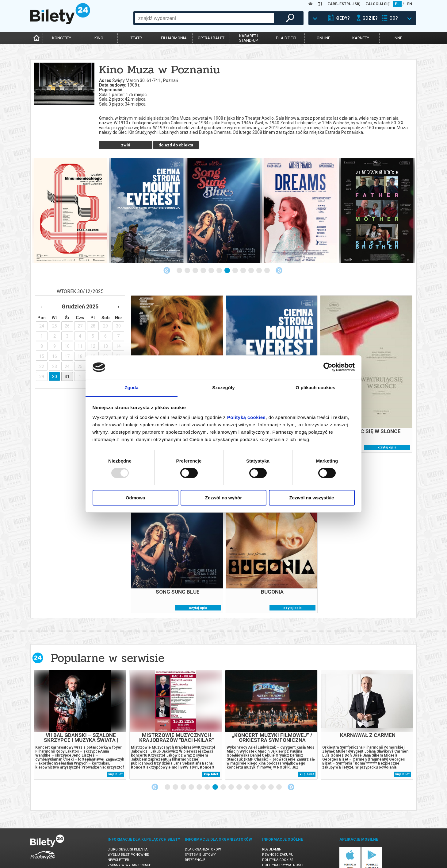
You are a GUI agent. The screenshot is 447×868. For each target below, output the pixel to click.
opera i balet (211, 38)
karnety (361, 38)
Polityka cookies (278, 844)
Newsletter (118, 844)
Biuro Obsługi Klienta (128, 834)
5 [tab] (212, 255)
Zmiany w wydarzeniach (130, 849)
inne (398, 38)
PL (397, 4)
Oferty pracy (274, 855)
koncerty (62, 38)
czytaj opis (387, 432)
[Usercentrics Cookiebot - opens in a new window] (328, 367)
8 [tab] (235, 255)
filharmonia (174, 38)
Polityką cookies (246, 417)
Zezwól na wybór (223, 498)
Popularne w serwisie (108, 642)
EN (410, 4)
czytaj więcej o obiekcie (126, 127)
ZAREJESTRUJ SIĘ (344, 4)
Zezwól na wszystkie (312, 498)
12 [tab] (267, 255)
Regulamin (272, 834)
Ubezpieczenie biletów (128, 855)
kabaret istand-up (249, 38)
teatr (136, 38)
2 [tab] (188, 255)
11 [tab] (259, 255)
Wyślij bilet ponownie (128, 839)
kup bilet (115, 759)
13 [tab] (263, 772)
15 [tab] (279, 772)
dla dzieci (286, 38)
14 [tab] (271, 772)
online (323, 38)
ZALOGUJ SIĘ (378, 4)
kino (99, 38)
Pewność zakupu (278, 839)
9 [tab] (243, 255)
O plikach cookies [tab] (315, 387)
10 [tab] (251, 255)
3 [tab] (196, 255)
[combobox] (205, 18)
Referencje (195, 844)
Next (279, 255)
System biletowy (200, 839)
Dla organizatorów (203, 834)
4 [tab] (204, 255)
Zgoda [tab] (132, 387)
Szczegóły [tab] (223, 387)
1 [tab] (180, 255)
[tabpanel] (71, 195)
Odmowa (135, 498)
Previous (167, 255)
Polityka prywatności (283, 849)
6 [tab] (220, 255)
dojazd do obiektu (176, 129)
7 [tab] (227, 255)
